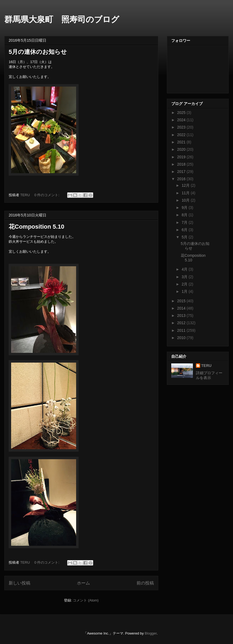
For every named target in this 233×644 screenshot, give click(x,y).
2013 (182, 316)
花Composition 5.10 (36, 227)
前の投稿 (145, 583)
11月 (186, 193)
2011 (182, 330)
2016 (182, 179)
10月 (186, 200)
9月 (185, 208)
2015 (182, 301)
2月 (185, 284)
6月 (185, 230)
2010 (182, 338)
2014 (182, 308)
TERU (206, 366)
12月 (186, 185)
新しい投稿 (20, 583)
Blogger (151, 633)
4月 (185, 269)
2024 (182, 120)
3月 (185, 277)
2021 (182, 142)
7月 (185, 222)
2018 (182, 164)
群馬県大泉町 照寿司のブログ (62, 19)
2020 (182, 149)
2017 (182, 172)
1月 (185, 291)
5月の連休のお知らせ (38, 52)
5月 (185, 237)
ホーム (83, 583)
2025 (182, 113)
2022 (182, 135)
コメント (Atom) (86, 600)
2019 (182, 157)
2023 (182, 127)
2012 (182, 323)
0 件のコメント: (47, 195)
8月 (185, 215)
